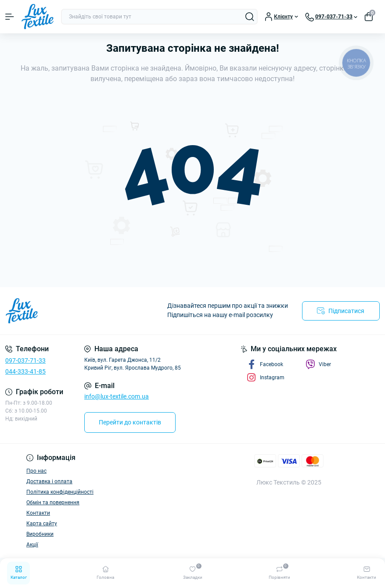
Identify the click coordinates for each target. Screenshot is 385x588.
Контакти (38, 513)
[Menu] (10, 17)
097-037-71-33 (25, 360)
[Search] (250, 17)
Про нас (36, 471)
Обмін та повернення (53, 502)
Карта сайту (42, 524)
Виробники (40, 534)
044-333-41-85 (25, 371)
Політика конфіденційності (60, 492)
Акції (32, 545)
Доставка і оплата (49, 481)
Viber (318, 364)
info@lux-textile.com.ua (117, 396)
